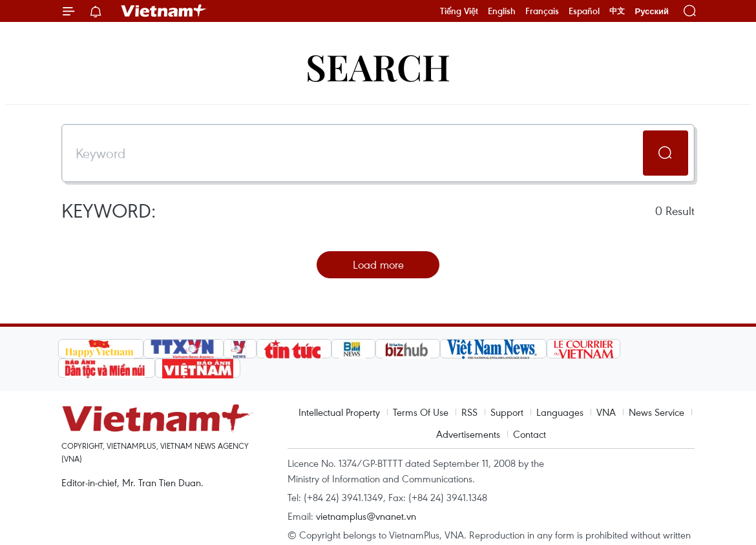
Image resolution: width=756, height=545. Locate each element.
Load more (378, 264)
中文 (617, 11)
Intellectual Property (339, 412)
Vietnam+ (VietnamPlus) (164, 11)
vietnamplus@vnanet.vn (366, 516)
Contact (530, 434)
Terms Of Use (421, 412)
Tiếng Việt (459, 11)
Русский (652, 11)
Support (507, 412)
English (502, 11)
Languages (560, 412)
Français (542, 11)
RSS (469, 412)
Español (584, 11)
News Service (656, 412)
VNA (606, 412)
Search (378, 66)
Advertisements (468, 434)
